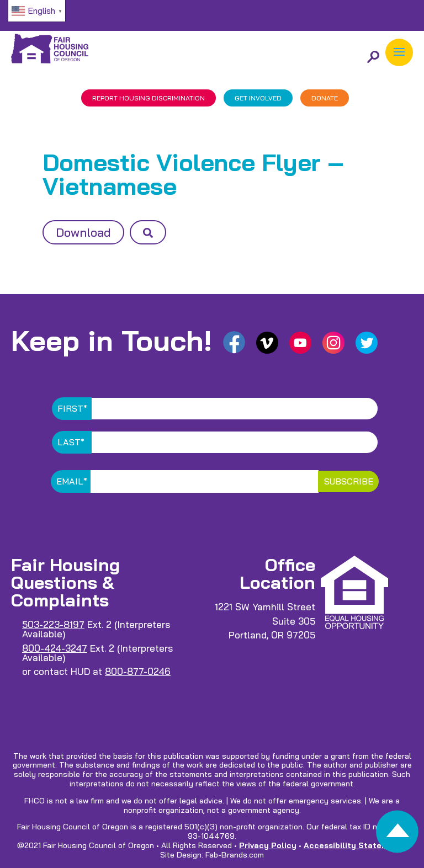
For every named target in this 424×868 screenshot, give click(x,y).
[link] (397, 835)
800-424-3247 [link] (55, 648)
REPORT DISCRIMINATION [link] (149, 98)
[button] (399, 52)
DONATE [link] (325, 98)
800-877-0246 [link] (138, 671)
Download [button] (83, 232)
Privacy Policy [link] (268, 845)
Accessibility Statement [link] (353, 845)
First (72, 408)
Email (72, 481)
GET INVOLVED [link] (258, 98)
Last (71, 442)
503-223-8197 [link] (53, 624)
